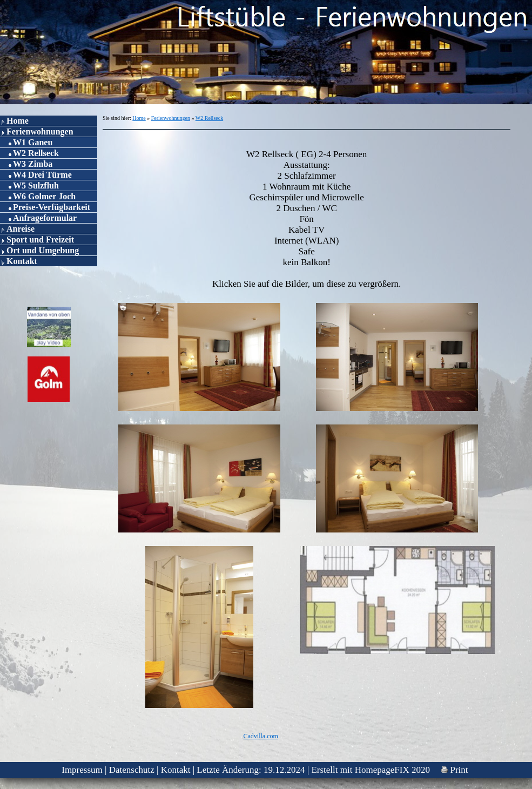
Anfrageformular (45, 218)
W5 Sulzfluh (36, 186)
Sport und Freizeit (40, 240)
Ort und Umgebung (43, 250)
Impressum (82, 770)
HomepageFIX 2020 (392, 770)
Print (454, 770)
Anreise (21, 229)
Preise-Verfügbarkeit (52, 207)
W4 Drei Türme (42, 175)
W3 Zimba (33, 164)
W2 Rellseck (36, 153)
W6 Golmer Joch (44, 196)
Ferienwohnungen (40, 131)
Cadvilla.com (260, 736)
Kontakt (22, 261)
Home (18, 121)
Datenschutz (132, 770)
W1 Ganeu (33, 142)
